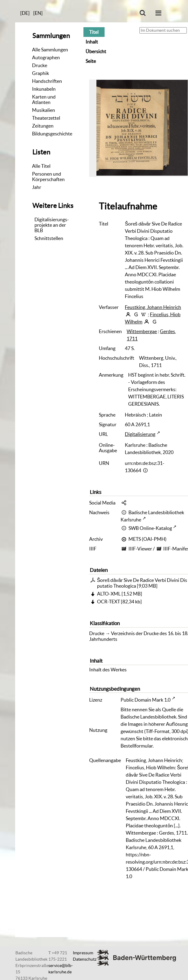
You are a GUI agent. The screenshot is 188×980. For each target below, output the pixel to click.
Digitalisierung (140, 434)
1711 (132, 339)
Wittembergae (142, 331)
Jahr (37, 187)
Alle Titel (41, 166)
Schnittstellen (49, 238)
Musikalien (44, 110)
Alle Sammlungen (50, 50)
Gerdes (167, 331)
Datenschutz (85, 959)
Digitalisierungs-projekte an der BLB (52, 225)
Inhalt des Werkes (108, 670)
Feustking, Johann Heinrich (153, 307)
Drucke (40, 65)
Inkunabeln (44, 89)
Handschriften (47, 81)
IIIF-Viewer (140, 549)
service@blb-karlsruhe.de (61, 969)
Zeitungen (43, 126)
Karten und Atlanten (44, 99)
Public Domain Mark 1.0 (146, 700)
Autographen (46, 57)
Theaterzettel (46, 118)
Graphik (41, 73)
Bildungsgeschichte (52, 134)
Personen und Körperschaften (48, 177)
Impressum (83, 953)
